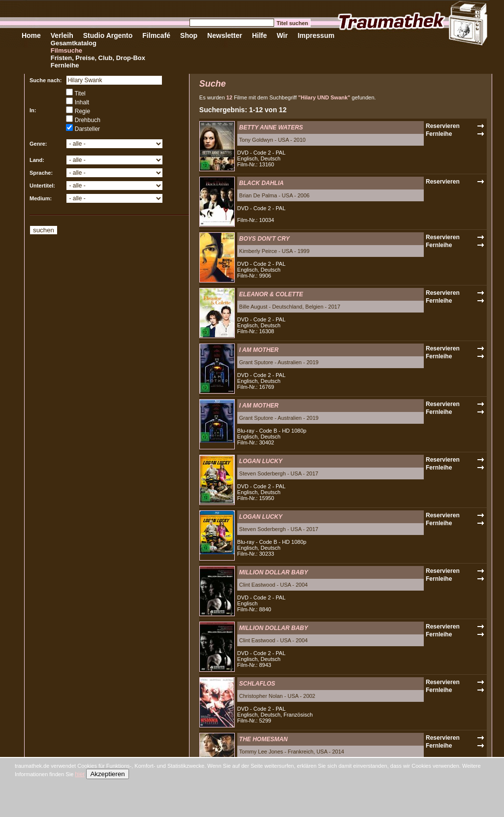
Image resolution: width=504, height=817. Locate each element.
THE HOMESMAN (264, 739)
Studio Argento (108, 35)
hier (80, 774)
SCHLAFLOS (257, 684)
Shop (189, 35)
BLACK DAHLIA (262, 183)
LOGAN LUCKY (261, 461)
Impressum (316, 35)
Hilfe (259, 35)
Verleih (62, 35)
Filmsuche (66, 50)
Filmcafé (156, 35)
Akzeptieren (107, 774)
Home (31, 35)
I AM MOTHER (259, 350)
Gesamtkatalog (74, 43)
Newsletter (225, 35)
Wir (282, 35)
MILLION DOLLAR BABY (274, 572)
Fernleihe (65, 65)
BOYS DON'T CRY (265, 239)
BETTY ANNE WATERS (271, 127)
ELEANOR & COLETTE (271, 294)
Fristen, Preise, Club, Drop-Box (98, 58)
